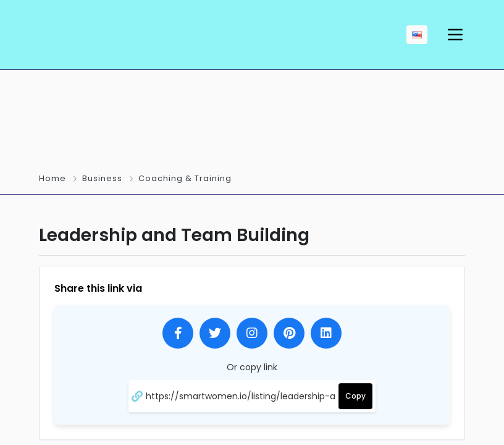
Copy (355, 396)
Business (102, 178)
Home (52, 178)
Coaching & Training (185, 178)
